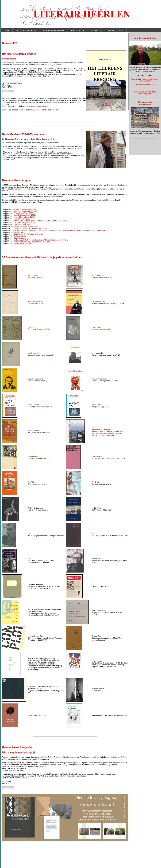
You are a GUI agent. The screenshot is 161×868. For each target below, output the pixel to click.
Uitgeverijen (19, 232)
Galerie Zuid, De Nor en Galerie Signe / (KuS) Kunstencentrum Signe (41, 240)
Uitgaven (111, 30)
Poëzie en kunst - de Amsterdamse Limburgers (32, 242)
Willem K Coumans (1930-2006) (27, 226)
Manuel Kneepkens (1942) (24, 217)
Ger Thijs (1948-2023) (23, 225)
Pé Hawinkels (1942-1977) (24, 223)
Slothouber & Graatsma (23, 244)
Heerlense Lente (96, 30)
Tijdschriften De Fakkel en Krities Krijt (28, 234)
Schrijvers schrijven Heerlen (54, 30)
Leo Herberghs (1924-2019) (25, 215)
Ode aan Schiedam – (149, 80)
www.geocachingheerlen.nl (37, 106)
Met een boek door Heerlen (26, 30)
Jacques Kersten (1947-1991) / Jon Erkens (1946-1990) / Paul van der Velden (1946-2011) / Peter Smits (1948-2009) (60, 230)
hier (12, 160)
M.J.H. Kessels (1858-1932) (25, 209)
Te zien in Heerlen (77, 30)
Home (7, 30)
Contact (121, 30)
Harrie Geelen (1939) (22, 219)
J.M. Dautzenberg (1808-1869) (26, 211)
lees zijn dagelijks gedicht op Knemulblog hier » (145, 93)
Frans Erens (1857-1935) (24, 213)
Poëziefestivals (20, 236)
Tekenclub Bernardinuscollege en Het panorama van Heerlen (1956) (40, 221)
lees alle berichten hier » (145, 84)
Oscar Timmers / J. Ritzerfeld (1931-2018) (30, 228)
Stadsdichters (19, 238)
